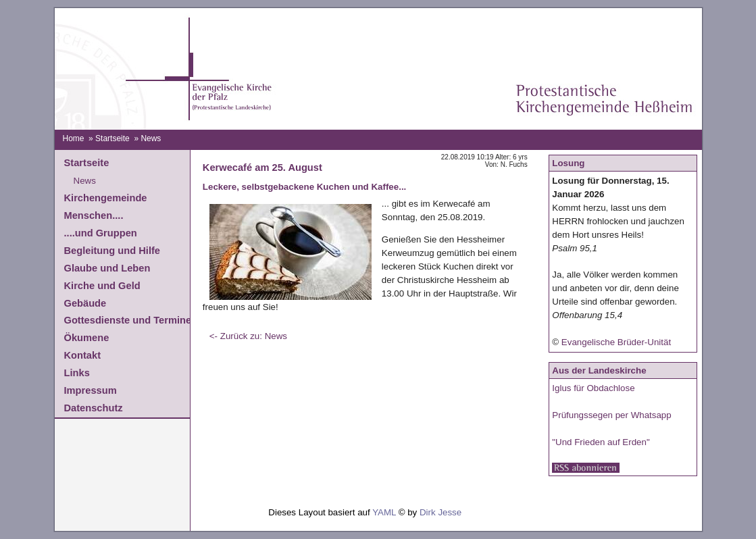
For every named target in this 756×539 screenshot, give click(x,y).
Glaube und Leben (107, 268)
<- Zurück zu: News (248, 336)
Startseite (112, 138)
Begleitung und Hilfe (112, 251)
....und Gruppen (101, 233)
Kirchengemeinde (106, 198)
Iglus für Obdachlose (593, 388)
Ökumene (87, 338)
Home (73, 138)
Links (77, 373)
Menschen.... (94, 215)
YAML (384, 512)
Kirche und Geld (102, 286)
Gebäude (85, 303)
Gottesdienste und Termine (128, 320)
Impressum (91, 390)
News (85, 181)
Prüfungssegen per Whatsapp (611, 415)
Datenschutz (94, 408)
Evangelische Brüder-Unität (616, 342)
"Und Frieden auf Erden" (601, 442)
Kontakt (83, 355)
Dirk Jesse (440, 512)
